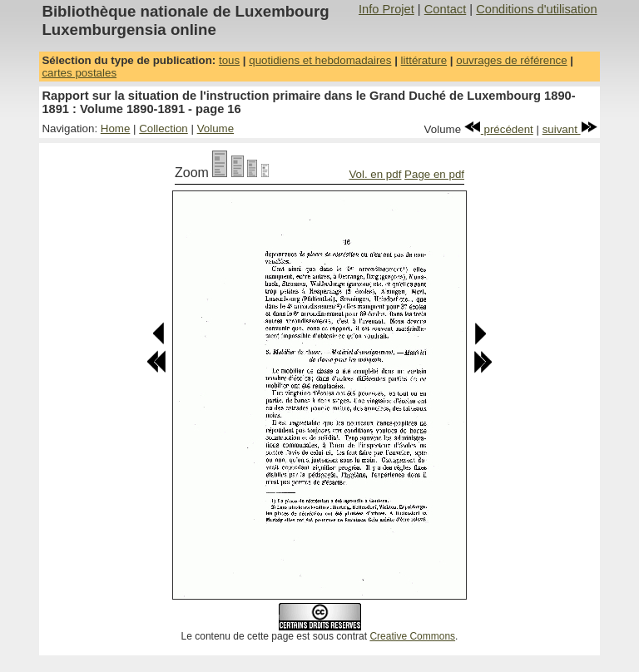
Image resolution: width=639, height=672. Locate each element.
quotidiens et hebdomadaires (320, 60)
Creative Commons (412, 636)
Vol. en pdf (375, 174)
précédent (499, 129)
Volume (215, 128)
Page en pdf (434, 174)
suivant (570, 129)
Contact (446, 9)
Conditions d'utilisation (536, 9)
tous (229, 60)
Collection (163, 128)
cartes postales (79, 73)
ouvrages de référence (511, 60)
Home (116, 128)
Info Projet (386, 9)
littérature (424, 60)
